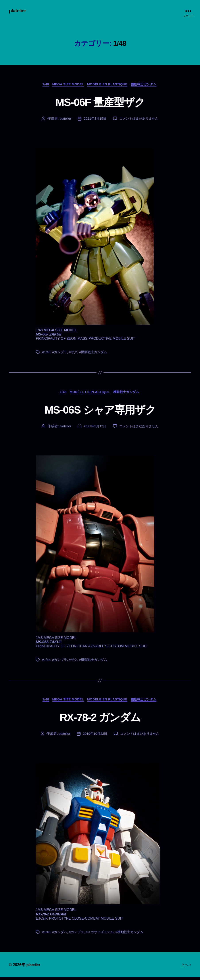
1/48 (42, 85)
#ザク (75, 353)
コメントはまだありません (139, 120)
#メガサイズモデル (103, 935)
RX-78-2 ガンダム (100, 719)
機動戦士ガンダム (148, 85)
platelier (18, 11)
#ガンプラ (60, 353)
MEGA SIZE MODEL (66, 85)
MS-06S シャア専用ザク (100, 410)
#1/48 (46, 353)
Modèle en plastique (108, 85)
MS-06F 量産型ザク (100, 102)
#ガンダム (60, 935)
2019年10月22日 (94, 736)
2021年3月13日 (94, 428)
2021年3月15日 (94, 120)
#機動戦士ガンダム (96, 353)
